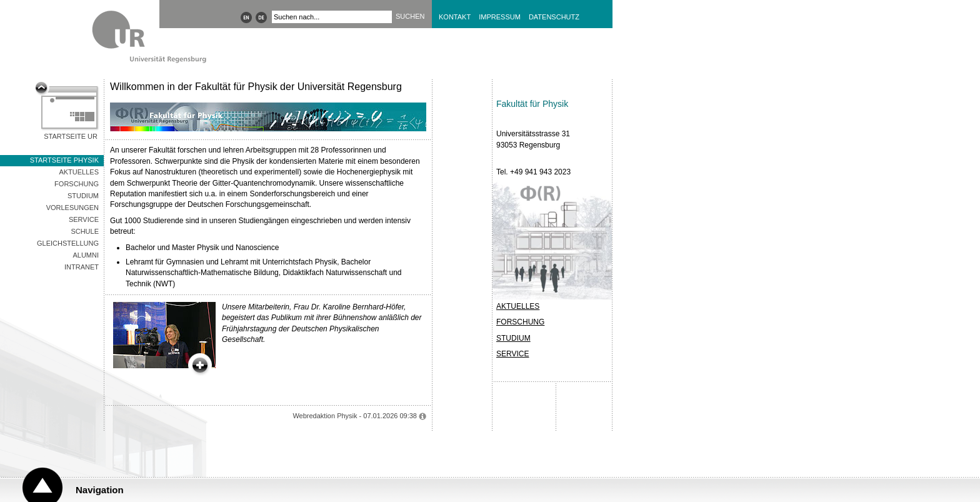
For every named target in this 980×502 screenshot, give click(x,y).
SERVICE (512, 354)
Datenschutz (554, 17)
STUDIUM (513, 338)
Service (84, 219)
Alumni (86, 255)
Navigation (100, 490)
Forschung (77, 184)
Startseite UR (71, 136)
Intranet (82, 267)
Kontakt (455, 17)
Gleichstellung (68, 243)
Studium (83, 196)
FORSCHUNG (520, 322)
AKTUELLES (518, 306)
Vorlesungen (72, 208)
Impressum (500, 17)
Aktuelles (79, 172)
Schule (85, 231)
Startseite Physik (64, 160)
